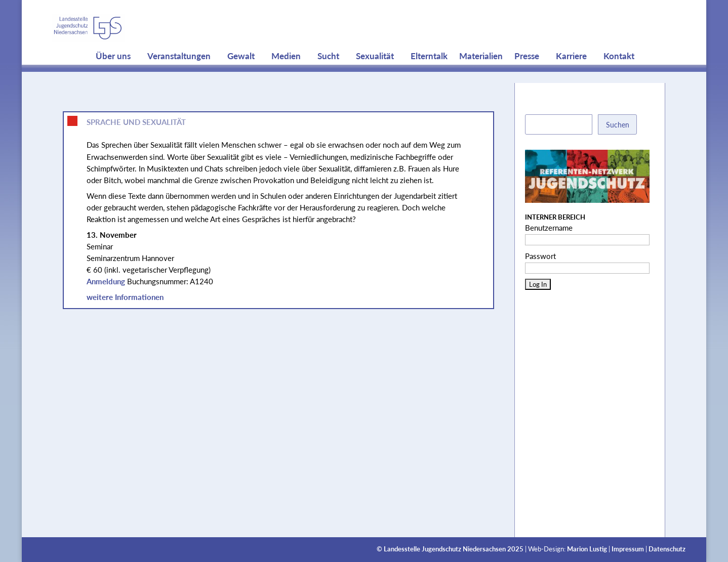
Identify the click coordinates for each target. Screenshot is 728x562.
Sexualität (375, 76)
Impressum (628, 549)
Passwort (540, 256)
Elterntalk (429, 76)
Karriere (571, 76)
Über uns (113, 76)
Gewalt (241, 76)
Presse (527, 76)
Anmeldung (106, 281)
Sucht (328, 76)
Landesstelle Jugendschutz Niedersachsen (445, 549)
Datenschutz (667, 549)
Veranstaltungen (179, 76)
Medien (286, 76)
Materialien (481, 76)
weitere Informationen (125, 297)
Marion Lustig (587, 549)
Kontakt (619, 76)
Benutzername (549, 228)
